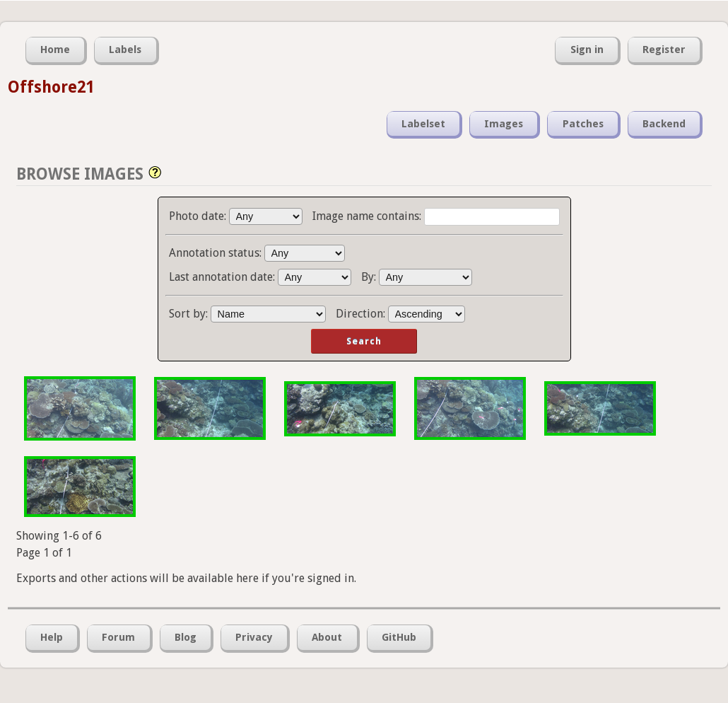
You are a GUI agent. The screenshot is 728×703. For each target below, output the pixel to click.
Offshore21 (51, 87)
